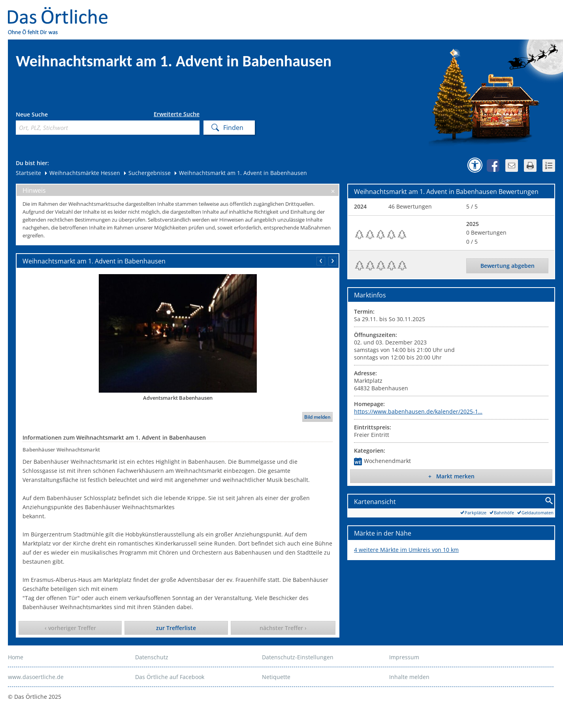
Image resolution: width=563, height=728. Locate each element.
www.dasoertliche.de (36, 677)
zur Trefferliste (176, 628)
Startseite (28, 173)
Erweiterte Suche (177, 114)
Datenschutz (152, 657)
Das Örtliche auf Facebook (170, 677)
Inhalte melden (409, 677)
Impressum (404, 657)
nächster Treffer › (283, 628)
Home (16, 657)
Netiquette (276, 677)
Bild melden (317, 417)
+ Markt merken (451, 476)
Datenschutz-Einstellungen (298, 657)
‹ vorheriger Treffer (70, 628)
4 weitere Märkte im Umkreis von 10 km (406, 550)
